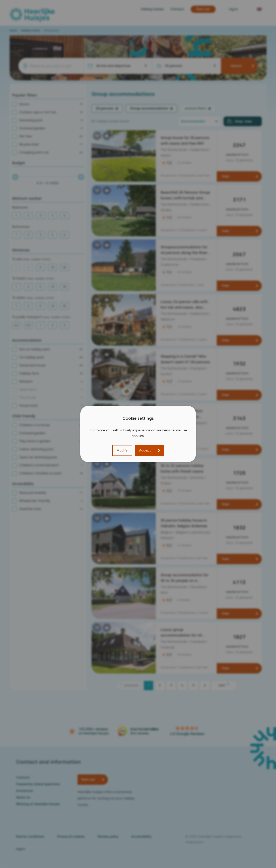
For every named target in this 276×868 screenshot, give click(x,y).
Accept (145, 450)
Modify (122, 450)
